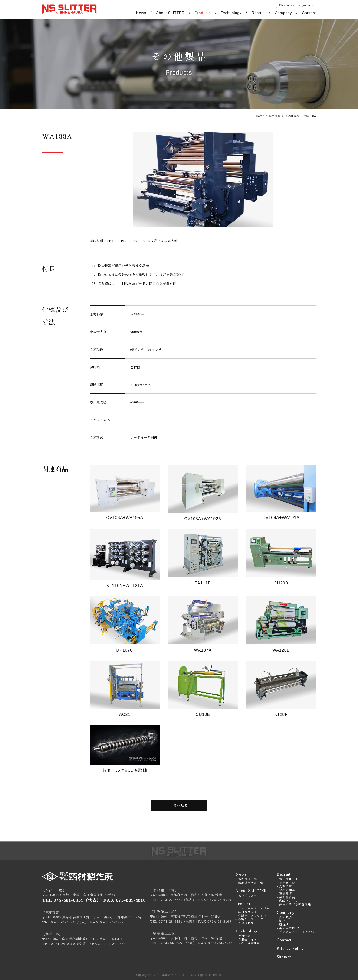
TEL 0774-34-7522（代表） (172, 943)
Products (203, 13)
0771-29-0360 (63, 944)
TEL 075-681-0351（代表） (71, 900)
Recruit (258, 13)
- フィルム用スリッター (253, 909)
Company (283, 13)
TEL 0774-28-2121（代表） (172, 922)
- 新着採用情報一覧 (249, 883)
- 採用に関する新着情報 (294, 905)
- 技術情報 (243, 936)
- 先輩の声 (284, 886)
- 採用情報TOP (288, 879)
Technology (231, 13)
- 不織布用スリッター (251, 919)
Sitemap (284, 957)
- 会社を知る (286, 890)
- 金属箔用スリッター (251, 916)
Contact (309, 13)
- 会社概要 (284, 918)
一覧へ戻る (179, 805)
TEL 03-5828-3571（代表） (64, 922)
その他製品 (292, 116)
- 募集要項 (284, 894)
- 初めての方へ (246, 896)
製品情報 (275, 116)
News (141, 13)
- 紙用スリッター (248, 912)
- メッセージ (286, 883)
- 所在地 (283, 925)
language (295, 5)
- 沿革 (281, 921)
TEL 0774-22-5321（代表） (172, 900)
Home (260, 116)
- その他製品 (245, 923)
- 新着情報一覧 (246, 879)
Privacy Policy (290, 949)
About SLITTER (170, 13)
